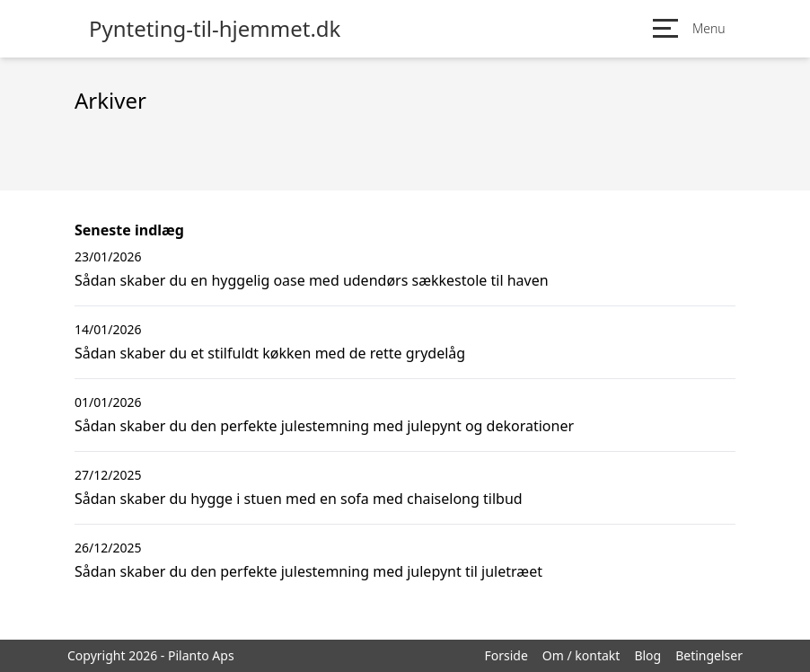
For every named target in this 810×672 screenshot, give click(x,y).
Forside (506, 655)
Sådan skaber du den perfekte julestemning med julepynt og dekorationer (324, 426)
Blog (647, 655)
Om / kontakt (581, 655)
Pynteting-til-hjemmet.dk (215, 29)
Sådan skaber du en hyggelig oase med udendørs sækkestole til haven (312, 280)
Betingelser (709, 655)
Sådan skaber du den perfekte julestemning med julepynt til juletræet (308, 571)
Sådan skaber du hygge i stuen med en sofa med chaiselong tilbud (299, 499)
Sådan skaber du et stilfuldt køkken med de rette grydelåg (270, 353)
